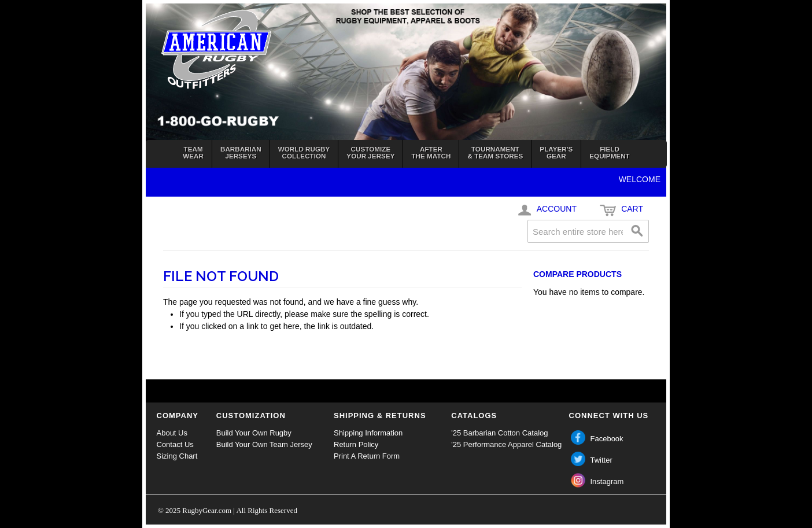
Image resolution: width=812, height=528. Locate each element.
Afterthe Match (431, 152)
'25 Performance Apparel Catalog (506, 444)
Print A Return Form (367, 456)
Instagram (607, 481)
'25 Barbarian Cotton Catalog (499, 433)
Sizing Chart (177, 456)
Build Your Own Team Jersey (264, 444)
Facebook (607, 439)
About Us (172, 433)
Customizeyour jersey (370, 152)
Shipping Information (368, 433)
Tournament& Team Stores (495, 152)
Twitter (601, 460)
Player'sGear (556, 152)
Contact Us (175, 444)
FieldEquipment (609, 152)
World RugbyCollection (304, 152)
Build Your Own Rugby (254, 433)
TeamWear (193, 152)
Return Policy (356, 444)
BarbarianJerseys (241, 152)
